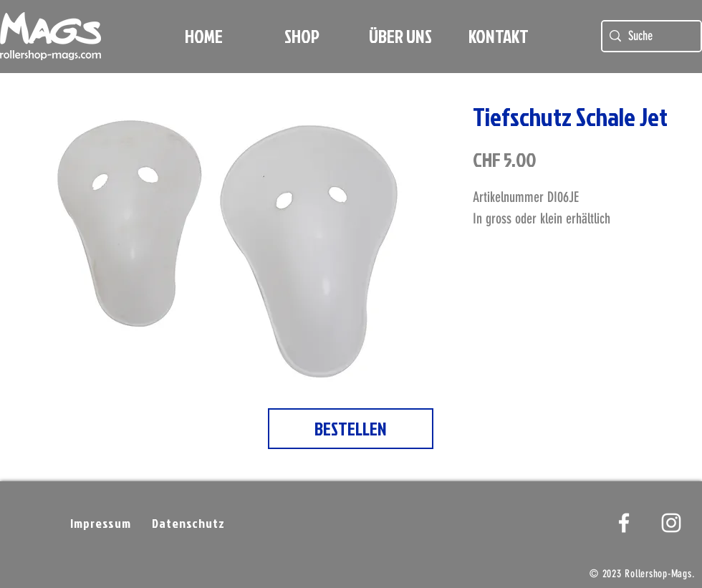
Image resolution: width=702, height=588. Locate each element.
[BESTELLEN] (351, 429)
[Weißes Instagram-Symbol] (671, 523)
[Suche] (649, 36)
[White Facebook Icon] (624, 523)
